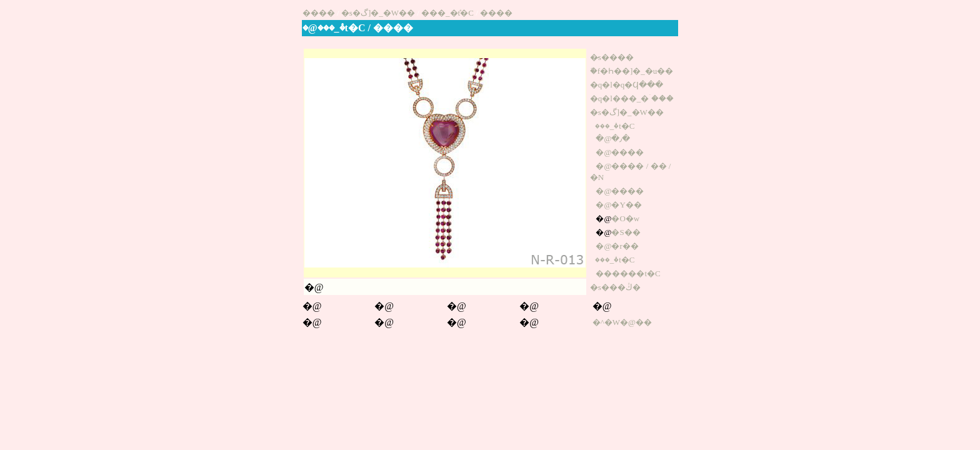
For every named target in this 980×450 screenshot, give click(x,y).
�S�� (626, 232)
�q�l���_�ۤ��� (632, 98)
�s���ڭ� (615, 287)
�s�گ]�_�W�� (378, 13)
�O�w (625, 218)
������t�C (628, 273)
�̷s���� (612, 57)
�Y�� (626, 205)
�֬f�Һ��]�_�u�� (632, 71)
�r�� (625, 246)
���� (319, 13)
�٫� (621, 138)
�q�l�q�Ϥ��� (627, 85)
